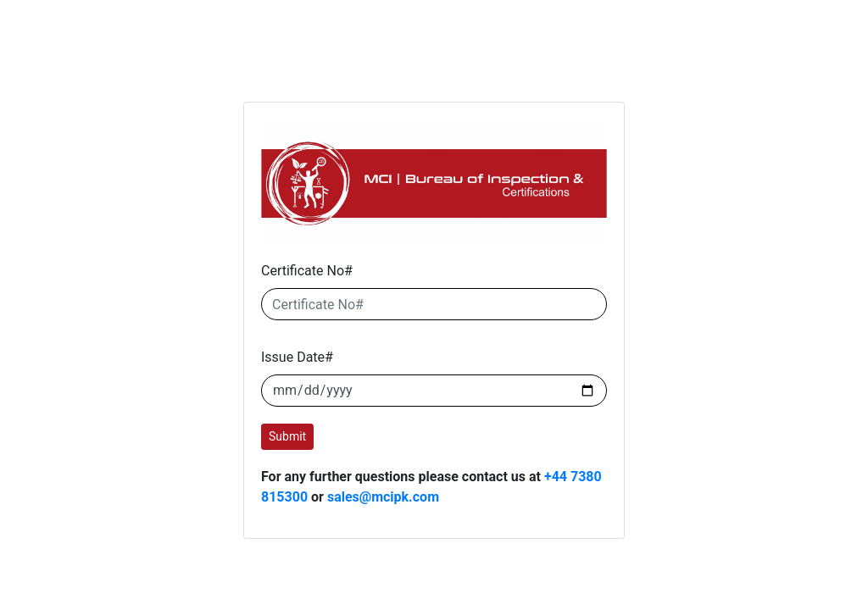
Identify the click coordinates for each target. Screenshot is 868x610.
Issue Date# (297, 357)
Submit (287, 436)
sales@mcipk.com (383, 497)
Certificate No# (307, 271)
